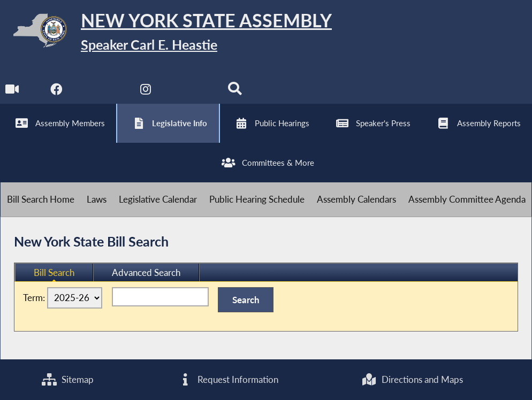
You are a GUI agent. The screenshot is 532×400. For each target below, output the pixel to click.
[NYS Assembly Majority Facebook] (56, 92)
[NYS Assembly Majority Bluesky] (190, 92)
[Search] (235, 92)
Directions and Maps (412, 379)
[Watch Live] (12, 92)
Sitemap (68, 379)
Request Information (227, 379)
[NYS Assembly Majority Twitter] (101, 92)
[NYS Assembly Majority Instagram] (146, 92)
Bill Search (54, 272)
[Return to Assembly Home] (166, 33)
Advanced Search (146, 272)
